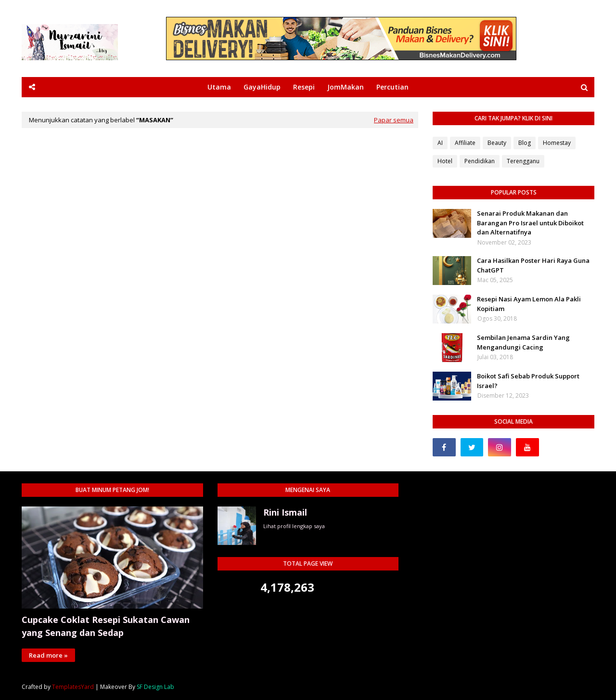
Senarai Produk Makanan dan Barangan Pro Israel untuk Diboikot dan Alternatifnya (530, 223)
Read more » (48, 655)
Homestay (557, 143)
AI (440, 143)
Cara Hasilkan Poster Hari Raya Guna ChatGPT (533, 265)
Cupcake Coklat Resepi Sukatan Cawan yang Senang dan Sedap (106, 626)
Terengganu (523, 161)
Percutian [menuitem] (392, 87)
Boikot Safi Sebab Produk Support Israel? (528, 381)
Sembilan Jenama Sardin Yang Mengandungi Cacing (523, 342)
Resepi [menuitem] (304, 87)
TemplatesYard (73, 687)
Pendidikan (480, 161)
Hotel (445, 161)
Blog (525, 143)
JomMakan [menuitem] (346, 87)
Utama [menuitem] (219, 87)
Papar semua (394, 120)
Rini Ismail (285, 512)
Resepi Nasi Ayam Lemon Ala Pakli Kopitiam (529, 304)
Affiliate (465, 143)
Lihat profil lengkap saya (294, 526)
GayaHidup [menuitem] (262, 87)
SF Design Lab (155, 687)
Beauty (497, 143)
